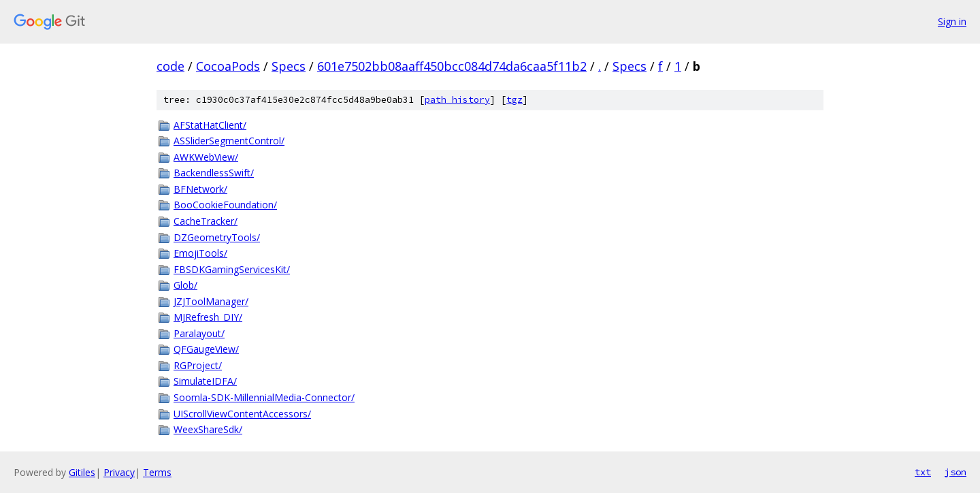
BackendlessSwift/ (214, 173)
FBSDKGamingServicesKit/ (232, 269)
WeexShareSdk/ (208, 429)
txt (923, 472)
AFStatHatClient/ (210, 125)
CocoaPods (228, 66)
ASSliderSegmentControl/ (229, 141)
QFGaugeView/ (206, 349)
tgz (514, 100)
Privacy (119, 472)
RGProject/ (198, 365)
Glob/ (185, 285)
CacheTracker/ (206, 221)
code (170, 66)
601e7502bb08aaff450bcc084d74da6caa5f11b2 (452, 66)
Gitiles (82, 472)
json (955, 472)
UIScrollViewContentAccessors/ (242, 414)
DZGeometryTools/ (217, 237)
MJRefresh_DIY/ (208, 317)
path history (457, 100)
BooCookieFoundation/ (225, 205)
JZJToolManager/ (211, 301)
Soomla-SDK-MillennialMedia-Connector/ (264, 397)
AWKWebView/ (206, 157)
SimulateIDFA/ (205, 381)
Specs (289, 66)
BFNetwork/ (200, 189)
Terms (157, 472)
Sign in (952, 21)
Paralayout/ (199, 333)
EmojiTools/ (200, 253)
